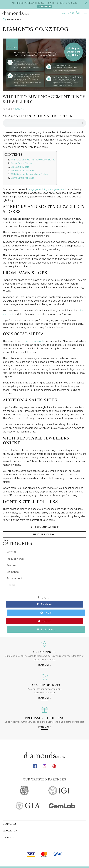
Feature (11, 565)
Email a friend (64, 612)
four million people (34, 341)
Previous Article (45, 527)
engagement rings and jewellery (46, 189)
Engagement (14, 578)
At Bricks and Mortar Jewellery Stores (33, 160)
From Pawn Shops (21, 163)
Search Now (45, 6)
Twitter (64, 604)
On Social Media (20, 167)
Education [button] (10, 813)
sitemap (43, 856)
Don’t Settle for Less (22, 178)
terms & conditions (62, 856)
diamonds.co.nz (25, 856)
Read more (44, 647)
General (19, 109)
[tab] (44, 806)
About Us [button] (9, 820)
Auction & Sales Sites (23, 170)
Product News (15, 559)
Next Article (44, 534)
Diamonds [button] (10, 806)
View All (11, 552)
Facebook (25, 604)
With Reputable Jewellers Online (29, 174)
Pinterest (25, 612)
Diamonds (13, 572)
